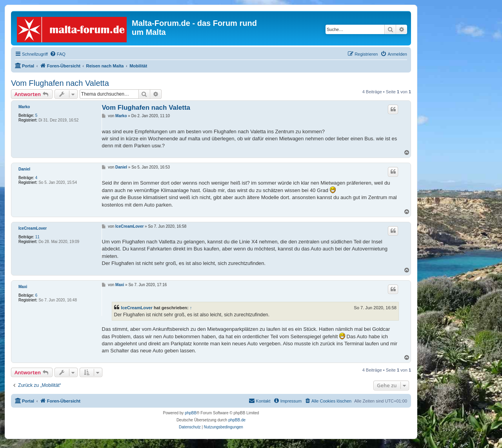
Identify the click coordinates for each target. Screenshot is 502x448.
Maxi (23, 287)
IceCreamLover (33, 228)
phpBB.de (237, 420)
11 (37, 237)
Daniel (24, 169)
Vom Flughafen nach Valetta (60, 83)
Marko (24, 107)
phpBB (191, 413)
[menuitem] (58, 54)
